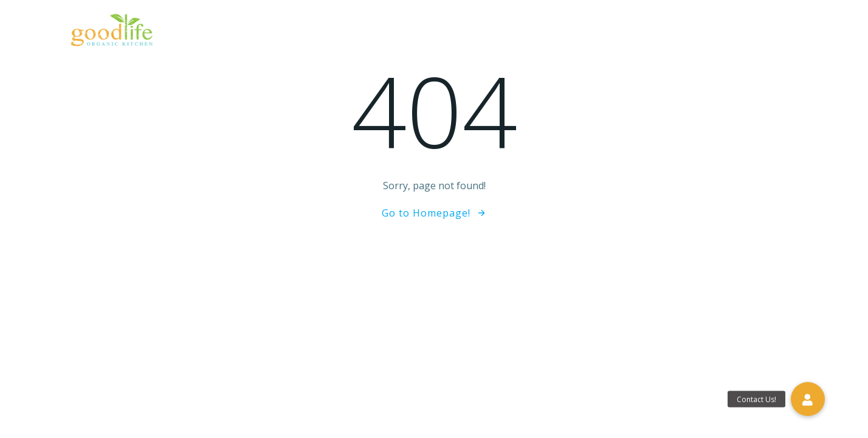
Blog (659, 33)
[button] (808, 399)
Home (284, 33)
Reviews (606, 33)
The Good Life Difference (378, 33)
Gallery (712, 33)
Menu (473, 33)
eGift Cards (537, 33)
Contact (775, 33)
